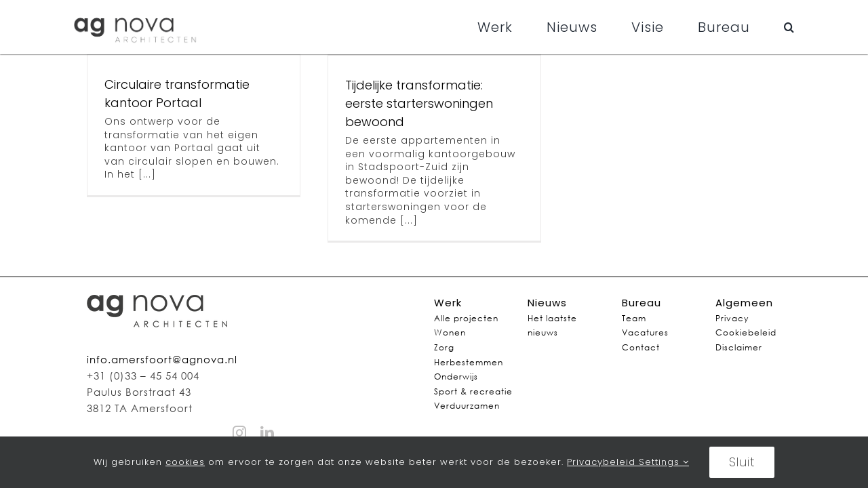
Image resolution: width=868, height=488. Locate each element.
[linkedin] (268, 433)
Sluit (742, 462)
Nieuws (547, 303)
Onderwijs (456, 377)
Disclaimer (739, 347)
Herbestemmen (469, 362)
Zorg (444, 347)
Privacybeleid (603, 462)
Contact (641, 347)
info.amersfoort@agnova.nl (162, 359)
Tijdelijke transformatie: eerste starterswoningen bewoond (419, 103)
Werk (448, 303)
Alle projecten (466, 318)
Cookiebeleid (746, 332)
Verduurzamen (467, 406)
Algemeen (744, 303)
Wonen (450, 332)
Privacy (732, 318)
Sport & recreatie (473, 391)
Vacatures (645, 332)
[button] (789, 27)
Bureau (642, 303)
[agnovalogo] (136, 15)
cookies (185, 462)
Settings (664, 462)
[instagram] (240, 433)
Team (634, 318)
